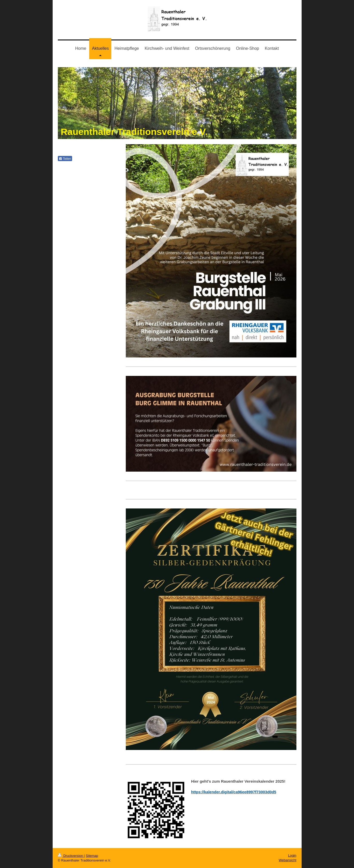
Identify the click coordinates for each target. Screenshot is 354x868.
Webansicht (288, 860)
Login (292, 855)
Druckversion (71, 856)
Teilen (65, 159)
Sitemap (92, 856)
